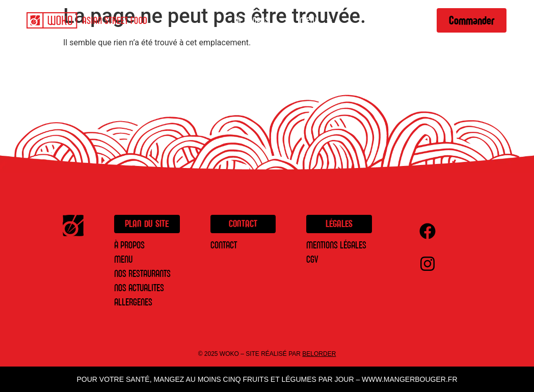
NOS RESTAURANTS (142, 274)
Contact (224, 245)
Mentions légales (336, 245)
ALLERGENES (133, 302)
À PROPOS (129, 245)
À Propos (253, 20)
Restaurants (388, 20)
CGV (312, 259)
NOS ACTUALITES (139, 288)
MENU (123, 259)
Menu (317, 20)
